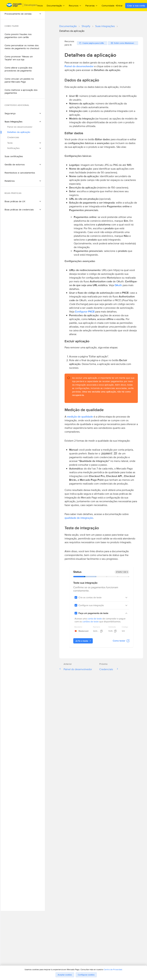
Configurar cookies (86, 975)
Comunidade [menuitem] (109, 5)
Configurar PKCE (85, 312)
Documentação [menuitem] (56, 5)
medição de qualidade (80, 417)
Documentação (68, 26)
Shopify (86, 26)
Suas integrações (105, 26)
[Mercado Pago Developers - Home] (22, 6)
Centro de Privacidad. (113, 969)
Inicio (40, 6)
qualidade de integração (79, 518)
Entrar (120, 6)
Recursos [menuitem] (75, 5)
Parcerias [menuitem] (92, 5)
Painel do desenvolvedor (79, 66)
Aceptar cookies (65, 975)
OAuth (118, 285)
